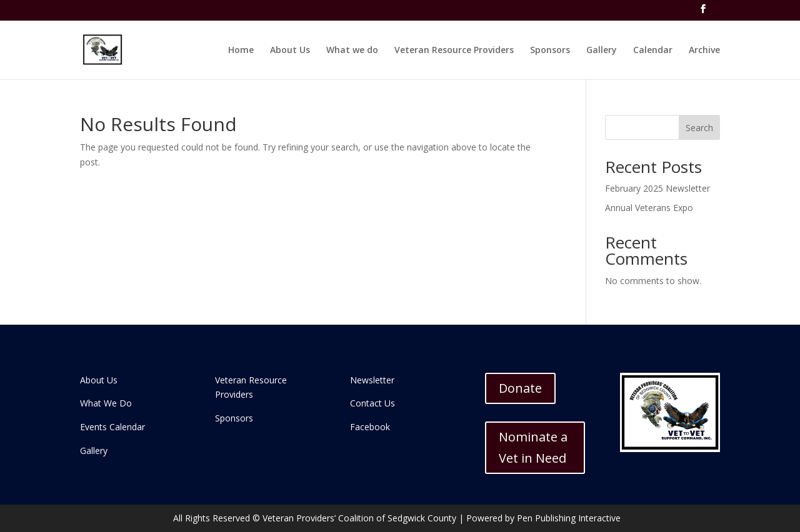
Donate (520, 388)
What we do (352, 51)
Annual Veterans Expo (649, 208)
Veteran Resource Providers (454, 51)
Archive (704, 51)
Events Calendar (112, 427)
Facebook (370, 427)
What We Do (106, 403)
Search (699, 128)
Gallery (602, 51)
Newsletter (372, 380)
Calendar (653, 51)
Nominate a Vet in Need (533, 447)
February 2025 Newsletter (657, 188)
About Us (290, 51)
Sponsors (550, 51)
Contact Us (372, 403)
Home (241, 51)
